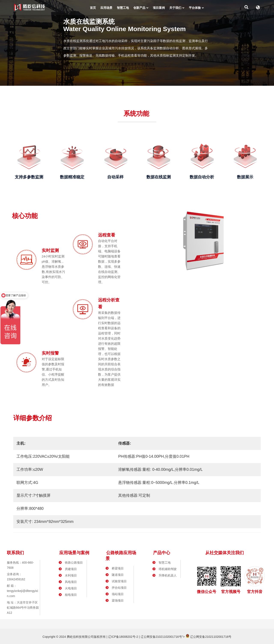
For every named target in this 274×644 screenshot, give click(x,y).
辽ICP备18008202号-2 (123, 637)
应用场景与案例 (74, 553)
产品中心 (162, 553)
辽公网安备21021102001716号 (161, 637)
